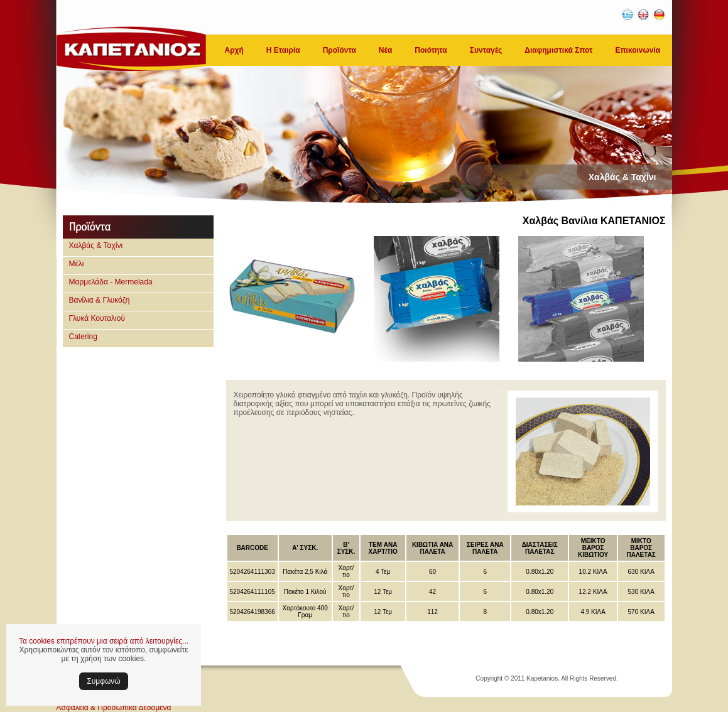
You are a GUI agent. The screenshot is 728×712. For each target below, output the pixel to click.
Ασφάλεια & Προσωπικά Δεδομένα (114, 708)
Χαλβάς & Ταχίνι (96, 245)
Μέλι (77, 264)
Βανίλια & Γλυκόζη (100, 300)
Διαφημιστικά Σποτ (558, 50)
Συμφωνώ (103, 681)
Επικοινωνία (638, 50)
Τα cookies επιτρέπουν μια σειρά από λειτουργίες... (104, 641)
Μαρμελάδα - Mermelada (111, 282)
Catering (83, 337)
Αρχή (234, 50)
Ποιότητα (431, 50)
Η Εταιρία (283, 50)
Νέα (385, 50)
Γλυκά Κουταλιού (97, 318)
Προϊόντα (340, 50)
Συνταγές (486, 50)
